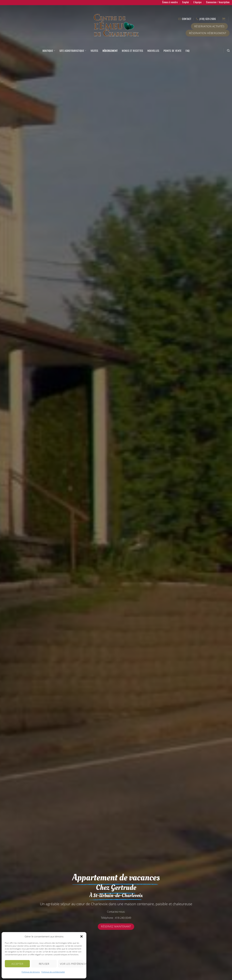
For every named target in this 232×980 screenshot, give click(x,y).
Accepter (17, 964)
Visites (94, 51)
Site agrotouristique (73, 51)
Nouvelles (153, 51)
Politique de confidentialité (53, 972)
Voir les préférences (72, 964)
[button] (82, 936)
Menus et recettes (132, 51)
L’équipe (197, 2)
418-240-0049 (123, 918)
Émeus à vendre (170, 2)
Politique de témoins (31, 972)
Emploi (186, 2)
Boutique (49, 51)
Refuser (44, 964)
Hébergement (110, 51)
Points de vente (173, 51)
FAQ (188, 51)
